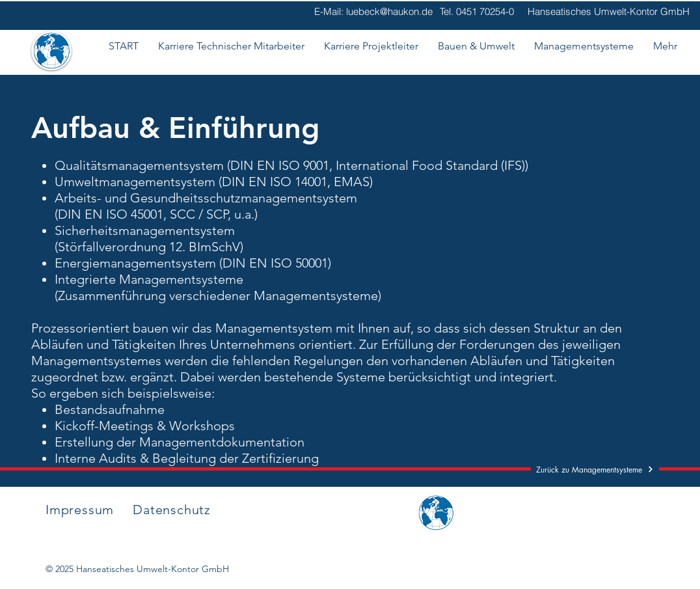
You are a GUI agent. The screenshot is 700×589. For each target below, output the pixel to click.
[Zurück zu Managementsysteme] (595, 469)
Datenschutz (172, 510)
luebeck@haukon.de (389, 11)
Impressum (80, 510)
